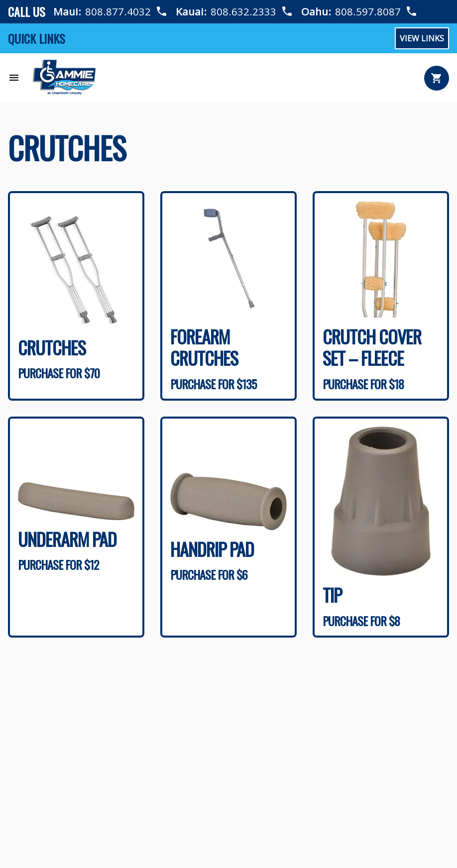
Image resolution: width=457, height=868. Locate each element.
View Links (422, 38)
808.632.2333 (244, 11)
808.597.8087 (368, 11)
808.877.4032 (118, 11)
